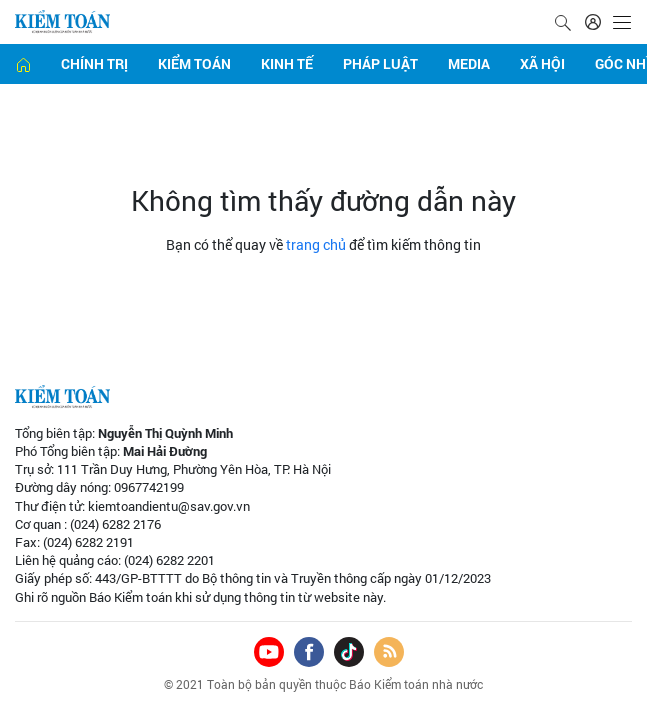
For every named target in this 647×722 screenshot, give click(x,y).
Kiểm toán (194, 63)
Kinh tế (287, 63)
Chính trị (94, 63)
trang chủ (316, 244)
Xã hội (542, 63)
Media (469, 63)
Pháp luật (380, 63)
